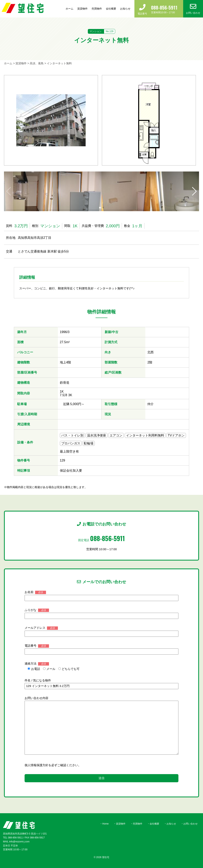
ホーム (69, 9)
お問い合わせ (191, 824)
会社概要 (111, 9)
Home (105, 824)
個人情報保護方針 (36, 765)
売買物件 (97, 9)
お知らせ (125, 9)
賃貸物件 (82, 9)
